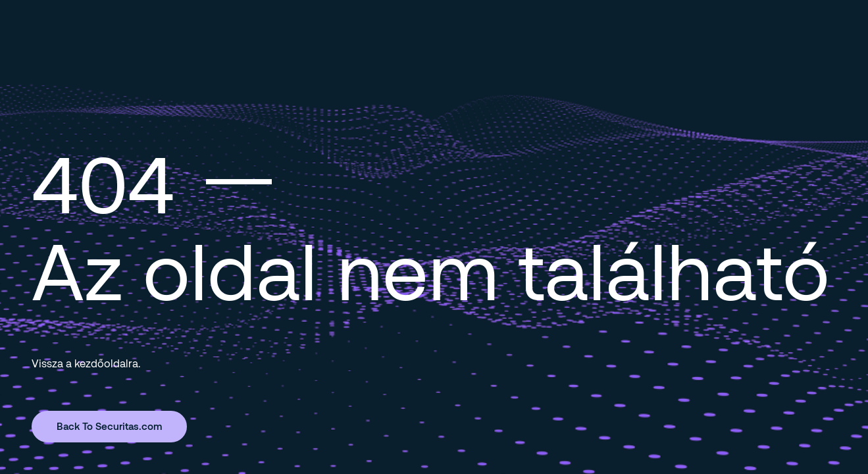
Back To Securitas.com (109, 426)
